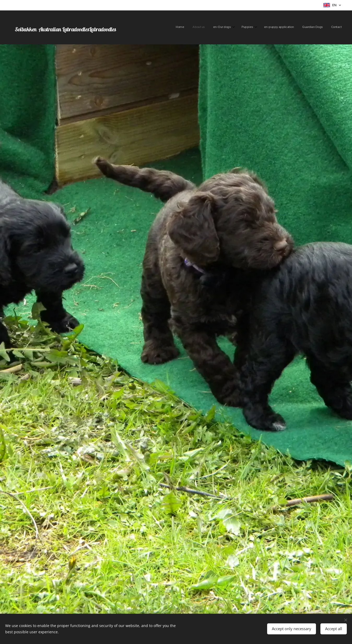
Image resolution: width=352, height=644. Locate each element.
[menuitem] (288, 27)
